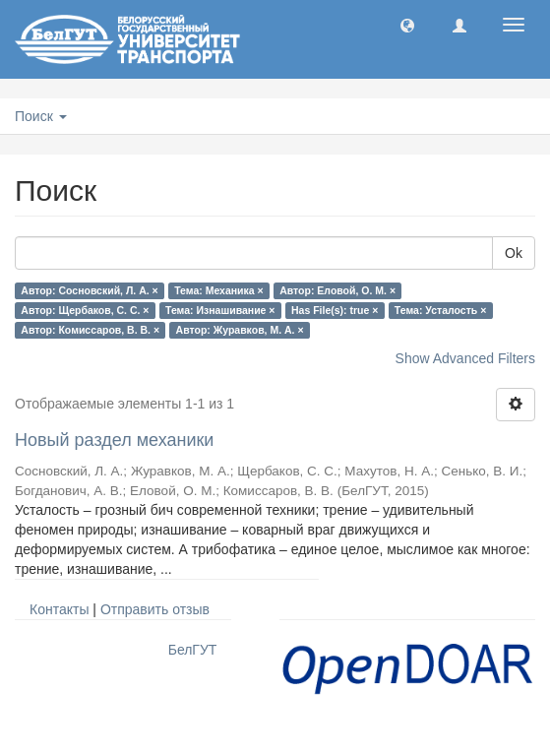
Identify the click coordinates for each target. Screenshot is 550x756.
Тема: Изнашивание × (220, 310)
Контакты (59, 609)
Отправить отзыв (155, 609)
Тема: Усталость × (440, 310)
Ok (514, 253)
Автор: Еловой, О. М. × (337, 290)
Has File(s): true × (335, 310)
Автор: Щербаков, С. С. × (85, 310)
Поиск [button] (41, 116)
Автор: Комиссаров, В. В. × (90, 330)
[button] (407, 25)
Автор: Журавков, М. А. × (240, 330)
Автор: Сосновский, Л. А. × (89, 290)
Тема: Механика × (219, 290)
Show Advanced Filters (465, 358)
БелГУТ (193, 650)
